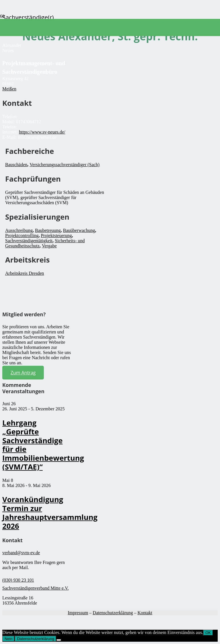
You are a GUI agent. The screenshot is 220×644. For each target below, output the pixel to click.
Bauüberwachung (79, 230)
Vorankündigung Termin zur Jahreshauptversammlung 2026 (50, 513)
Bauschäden (16, 165)
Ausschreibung (19, 230)
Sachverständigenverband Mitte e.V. (36, 588)
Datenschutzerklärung (113, 613)
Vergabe (49, 246)
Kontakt (145, 613)
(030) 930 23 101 (18, 580)
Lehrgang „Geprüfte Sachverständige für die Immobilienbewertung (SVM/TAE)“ (43, 445)
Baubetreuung (48, 230)
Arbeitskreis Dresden (25, 273)
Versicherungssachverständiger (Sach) (64, 165)
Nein (8, 639)
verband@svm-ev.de (21, 553)
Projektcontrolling (22, 235)
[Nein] (59, 640)
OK (208, 633)
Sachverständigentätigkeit (29, 241)
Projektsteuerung (56, 235)
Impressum (78, 613)
